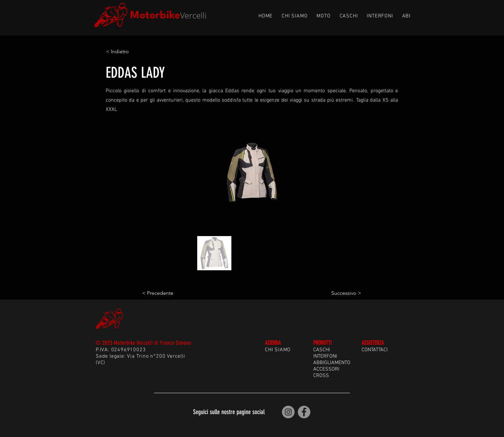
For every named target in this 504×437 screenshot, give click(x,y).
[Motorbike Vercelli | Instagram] (288, 412)
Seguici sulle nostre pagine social (229, 412)
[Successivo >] (345, 293)
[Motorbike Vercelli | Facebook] (304, 412)
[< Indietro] (127, 52)
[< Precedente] (163, 293)
